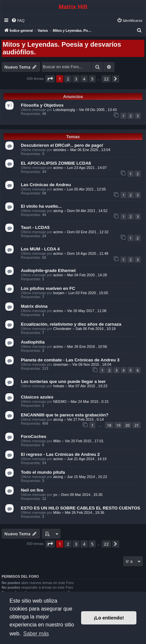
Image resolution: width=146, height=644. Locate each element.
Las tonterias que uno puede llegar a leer (63, 381)
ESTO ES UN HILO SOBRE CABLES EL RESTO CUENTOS (80, 508)
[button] (50, 79)
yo (55, 495)
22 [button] (106, 79)
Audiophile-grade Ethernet (48, 270)
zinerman (61, 364)
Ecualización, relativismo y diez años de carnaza (71, 324)
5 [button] (92, 79)
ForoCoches (34, 436)
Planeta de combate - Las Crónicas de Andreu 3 (70, 360)
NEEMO (60, 402)
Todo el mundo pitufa (43, 472)
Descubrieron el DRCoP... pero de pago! (62, 145)
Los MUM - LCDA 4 (40, 249)
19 (118, 425)
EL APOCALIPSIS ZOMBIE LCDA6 (56, 163)
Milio (57, 441)
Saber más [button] (36, 634)
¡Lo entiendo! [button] (109, 618)
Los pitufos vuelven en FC (48, 288)
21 (137, 425)
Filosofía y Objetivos (42, 105)
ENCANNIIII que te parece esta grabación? (65, 415)
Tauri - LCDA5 (35, 227)
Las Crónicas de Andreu (46, 185)
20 (128, 425)
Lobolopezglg (64, 110)
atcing (58, 211)
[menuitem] (18, 21)
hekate (59, 386)
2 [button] (68, 79)
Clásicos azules (37, 397)
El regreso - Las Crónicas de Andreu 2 (60, 454)
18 (109, 425)
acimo (58, 168)
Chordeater (62, 329)
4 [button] (84, 79)
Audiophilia (33, 342)
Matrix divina (34, 306)
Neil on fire (32, 490)
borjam (59, 293)
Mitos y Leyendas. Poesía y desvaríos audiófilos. (62, 48)
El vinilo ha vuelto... (41, 206)
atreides (60, 150)
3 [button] (76, 79)
